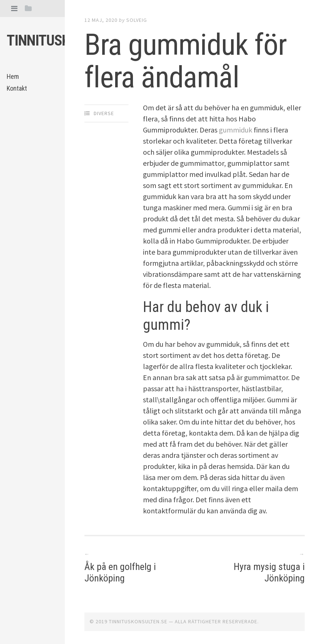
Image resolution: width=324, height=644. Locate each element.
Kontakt (17, 88)
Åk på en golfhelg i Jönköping (120, 572)
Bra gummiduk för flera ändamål (186, 61)
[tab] (14, 8)
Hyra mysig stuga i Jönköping (269, 572)
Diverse (104, 113)
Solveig (137, 20)
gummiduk (236, 130)
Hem (13, 76)
